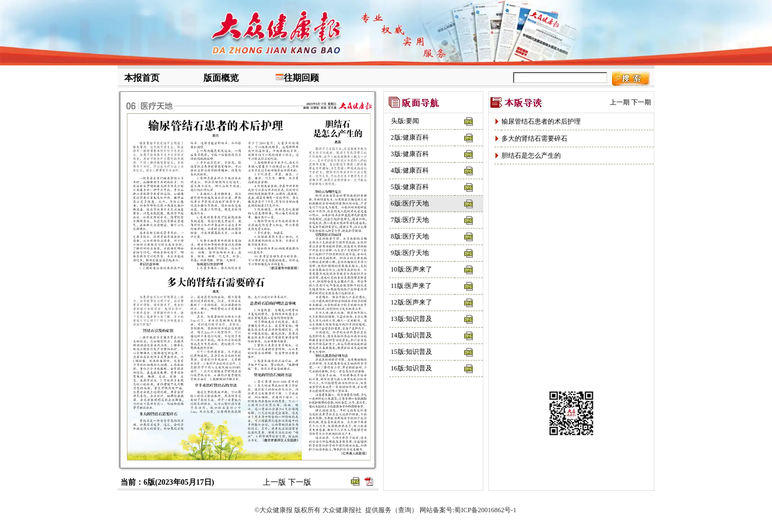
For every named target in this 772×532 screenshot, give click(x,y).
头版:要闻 (405, 121)
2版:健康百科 (410, 137)
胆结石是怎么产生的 (531, 156)
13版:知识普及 (412, 319)
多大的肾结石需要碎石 (534, 138)
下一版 (300, 482)
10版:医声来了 (412, 269)
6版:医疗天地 (410, 203)
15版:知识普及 (412, 352)
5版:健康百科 (410, 187)
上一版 (274, 482)
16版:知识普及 (412, 368)
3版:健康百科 (410, 154)
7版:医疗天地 (410, 220)
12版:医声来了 (412, 302)
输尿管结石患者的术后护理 (541, 121)
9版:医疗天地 (410, 253)
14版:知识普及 (412, 335)
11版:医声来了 (412, 286)
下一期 (641, 102)
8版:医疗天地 (410, 236)
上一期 (620, 102)
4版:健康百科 (410, 170)
